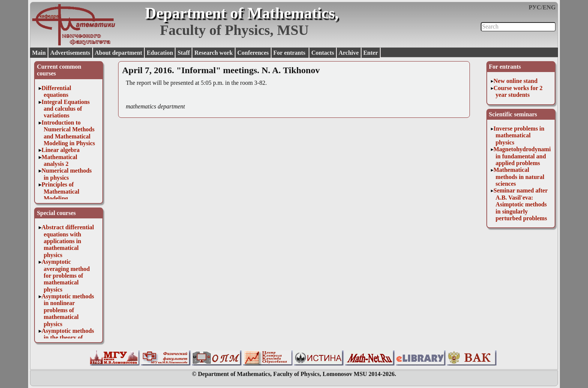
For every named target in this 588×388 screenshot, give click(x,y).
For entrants (290, 53)
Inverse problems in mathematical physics (519, 135)
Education (160, 53)
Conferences (253, 53)
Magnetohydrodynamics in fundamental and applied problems (525, 156)
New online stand (515, 81)
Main (39, 53)
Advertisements (70, 53)
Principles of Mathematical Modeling (61, 191)
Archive (349, 53)
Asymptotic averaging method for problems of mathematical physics (66, 276)
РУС (535, 7)
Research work (213, 53)
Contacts (322, 53)
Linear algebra (61, 150)
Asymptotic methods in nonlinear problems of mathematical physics (68, 310)
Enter (371, 53)
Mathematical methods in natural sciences (519, 177)
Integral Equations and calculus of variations (66, 109)
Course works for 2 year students (518, 91)
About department (119, 53)
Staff (184, 53)
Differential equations (56, 91)
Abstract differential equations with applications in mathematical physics (68, 241)
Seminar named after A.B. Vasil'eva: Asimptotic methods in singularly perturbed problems (520, 204)
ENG (549, 7)
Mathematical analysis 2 (59, 160)
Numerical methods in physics (67, 174)
